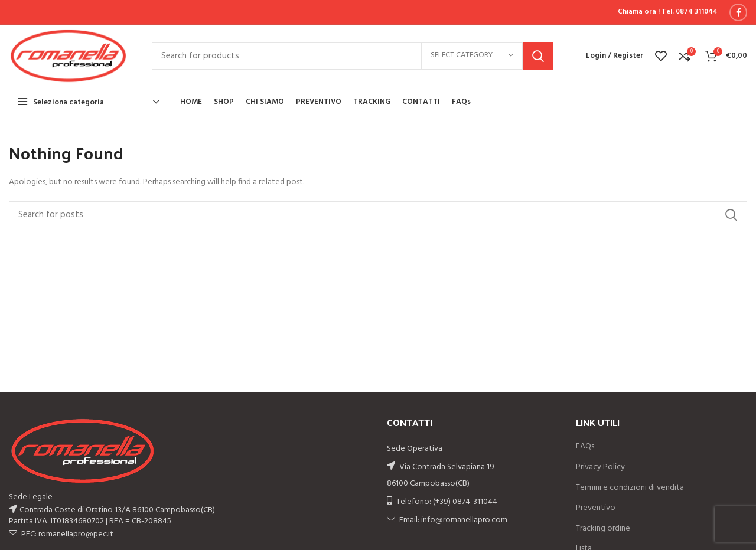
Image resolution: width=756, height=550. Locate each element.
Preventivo (596, 508)
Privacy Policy (600, 467)
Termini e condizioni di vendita (630, 488)
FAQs (585, 447)
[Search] (353, 56)
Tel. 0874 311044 (690, 12)
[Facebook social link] (738, 12)
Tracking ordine (603, 529)
